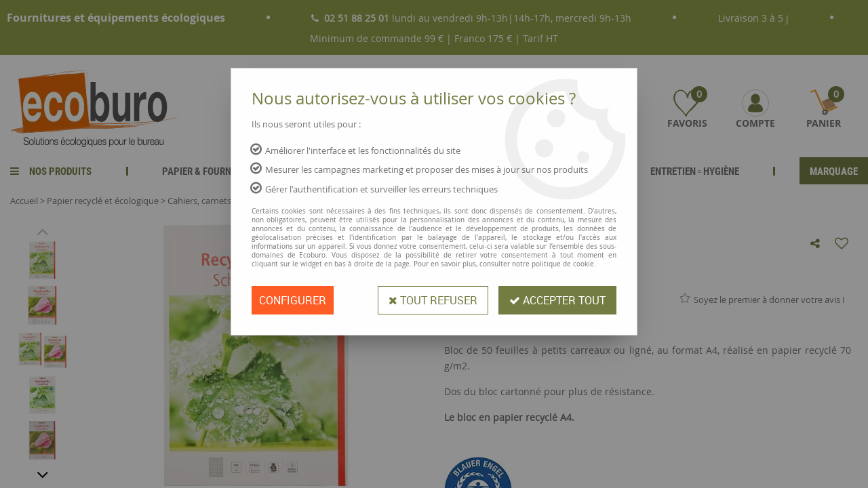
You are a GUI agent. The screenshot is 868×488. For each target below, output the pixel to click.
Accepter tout (557, 300)
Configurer (293, 300)
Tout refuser (433, 300)
